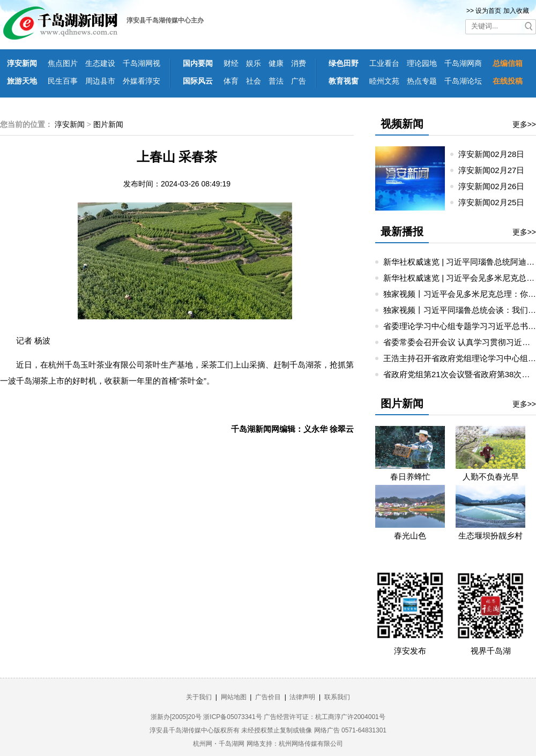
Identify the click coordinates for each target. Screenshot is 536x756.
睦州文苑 (384, 81)
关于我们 (199, 697)
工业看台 (384, 63)
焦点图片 (63, 63)
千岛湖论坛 (463, 81)
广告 (299, 81)
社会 (254, 81)
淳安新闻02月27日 (496, 170)
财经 (231, 63)
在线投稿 (508, 81)
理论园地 (422, 63)
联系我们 (337, 697)
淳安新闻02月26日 (496, 186)
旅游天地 (22, 81)
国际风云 (198, 81)
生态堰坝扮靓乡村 (490, 536)
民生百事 (63, 81)
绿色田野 (344, 63)
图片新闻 (108, 124)
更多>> (524, 124)
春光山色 (410, 536)
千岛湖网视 (142, 63)
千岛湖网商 (463, 63)
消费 (299, 63)
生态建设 (100, 63)
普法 (276, 81)
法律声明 (302, 697)
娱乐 (254, 63)
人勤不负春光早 (491, 477)
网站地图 (234, 697)
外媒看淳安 (142, 81)
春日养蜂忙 (410, 477)
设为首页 (488, 11)
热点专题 (422, 81)
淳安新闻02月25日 (496, 202)
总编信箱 (508, 63)
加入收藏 (516, 11)
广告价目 (268, 697)
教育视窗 (344, 81)
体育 (231, 81)
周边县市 (100, 81)
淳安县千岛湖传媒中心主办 (165, 20)
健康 (276, 63)
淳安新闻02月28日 (496, 154)
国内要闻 (198, 63)
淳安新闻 (22, 63)
